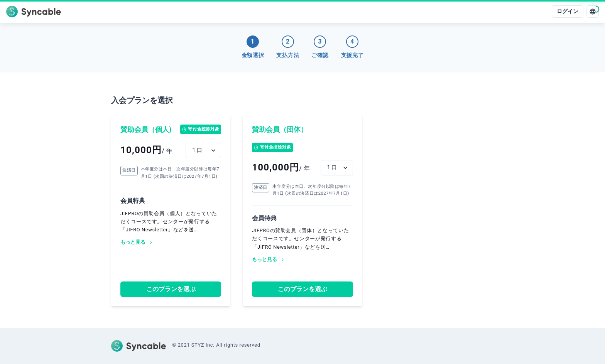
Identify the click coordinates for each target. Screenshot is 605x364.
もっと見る (137, 242)
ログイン (568, 11)
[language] (593, 12)
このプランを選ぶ (171, 289)
